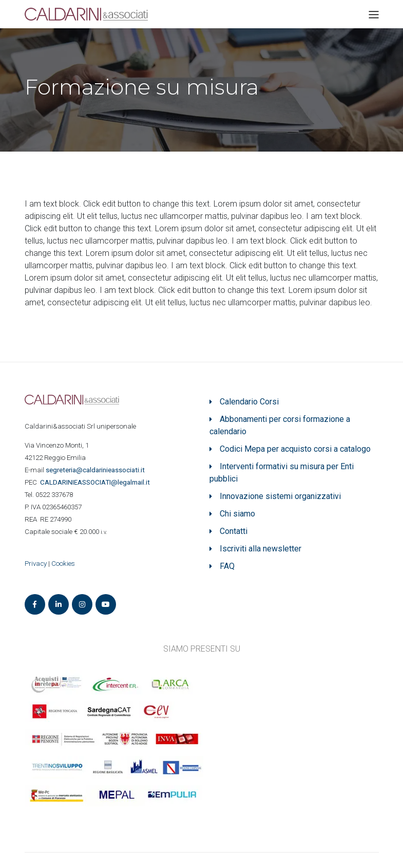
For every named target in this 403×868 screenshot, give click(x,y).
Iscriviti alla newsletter (261, 549)
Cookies (63, 564)
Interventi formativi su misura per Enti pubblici (282, 473)
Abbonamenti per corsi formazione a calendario (280, 425)
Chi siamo (237, 514)
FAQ (227, 566)
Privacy (36, 564)
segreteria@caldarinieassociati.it (96, 470)
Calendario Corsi (249, 402)
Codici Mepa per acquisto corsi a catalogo (295, 449)
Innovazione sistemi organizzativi (280, 496)
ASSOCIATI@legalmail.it (97, 482)
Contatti (234, 531)
